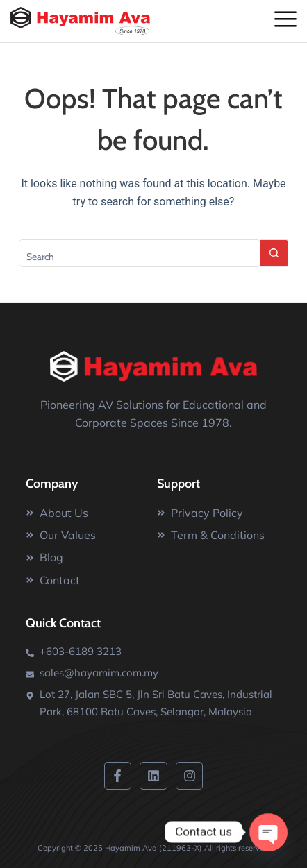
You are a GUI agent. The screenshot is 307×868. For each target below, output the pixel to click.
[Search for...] (140, 253)
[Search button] (274, 253)
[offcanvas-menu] (285, 20)
